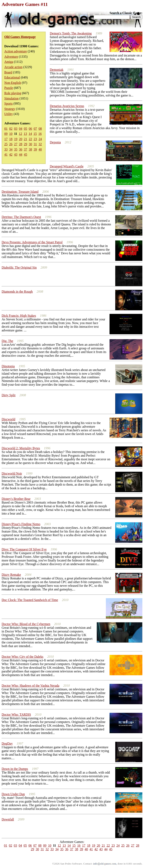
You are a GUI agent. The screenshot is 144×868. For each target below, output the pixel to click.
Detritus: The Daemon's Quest (21, 217)
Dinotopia (8, 366)
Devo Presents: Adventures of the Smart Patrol (32, 242)
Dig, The (7, 341)
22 (30, 139)
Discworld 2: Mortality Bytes (21, 448)
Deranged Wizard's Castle (67, 166)
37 (25, 149)
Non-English (13, 83)
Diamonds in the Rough (17, 292)
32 (40, 144)
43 (16, 154)
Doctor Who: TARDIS (16, 715)
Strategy (10, 109)
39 (35, 149)
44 (21, 154)
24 (40, 139)
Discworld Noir (12, 473)
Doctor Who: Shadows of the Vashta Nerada (30, 686)
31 (35, 144)
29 (25, 144)
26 (11, 144)
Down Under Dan (13, 794)
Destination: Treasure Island (20, 192)
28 (21, 144)
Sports (8, 104)
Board (8, 72)
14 (30, 134)
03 (16, 129)
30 (30, 144)
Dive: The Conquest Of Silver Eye (24, 549)
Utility (9, 114)
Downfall (8, 819)
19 (16, 139)
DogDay (7, 743)
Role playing (13, 93)
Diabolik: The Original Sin (19, 267)
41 (6, 154)
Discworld (8, 419)
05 (25, 129)
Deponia (55, 142)
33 (6, 149)
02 (11, 129)
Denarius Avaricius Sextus (67, 106)
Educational (12, 77)
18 (11, 139)
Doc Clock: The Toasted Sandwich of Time (30, 600)
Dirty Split (9, 395)
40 (40, 149)
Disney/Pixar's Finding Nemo (21, 524)
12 (20, 134)
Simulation (11, 98)
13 (25, 134)
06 (30, 129)
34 (11, 149)
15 (35, 134)
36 (21, 149)
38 (30, 149)
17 (6, 139)
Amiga (9, 62)
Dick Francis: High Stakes (19, 316)
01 (6, 129)
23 (35, 139)
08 (40, 129)
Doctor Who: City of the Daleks (23, 657)
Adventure (11, 57)
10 (11, 134)
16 (40, 134)
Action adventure (16, 51)
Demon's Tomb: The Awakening (71, 33)
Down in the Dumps (15, 769)
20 (21, 139)
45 (25, 154)
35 (16, 149)
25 (6, 144)
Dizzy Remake (11, 575)
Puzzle (9, 88)
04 (21, 129)
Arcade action (13, 67)
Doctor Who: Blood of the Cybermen (26, 624)
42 (11, 154)
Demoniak (57, 70)
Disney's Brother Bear (16, 499)
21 (25, 139)
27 (16, 144)
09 (6, 134)
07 (35, 129)
